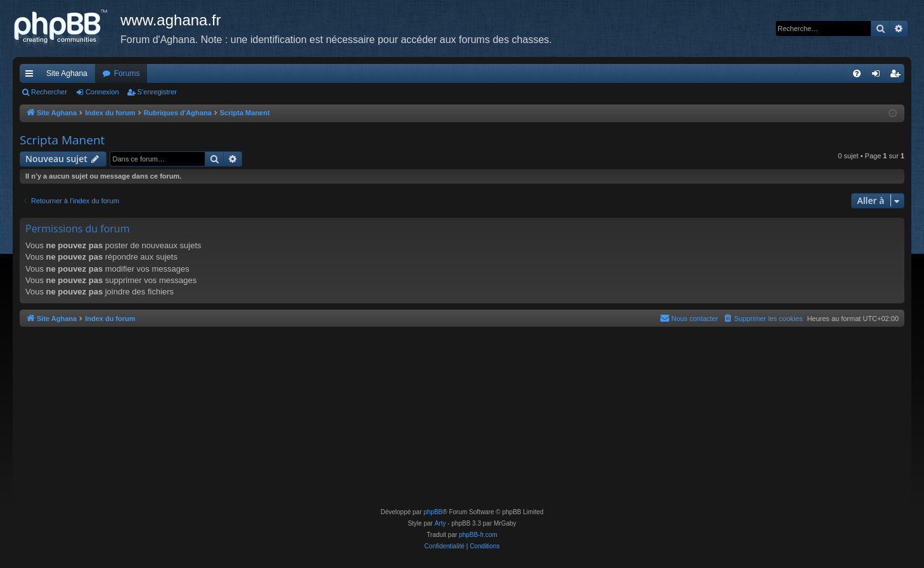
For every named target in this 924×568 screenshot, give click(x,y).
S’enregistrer (157, 92)
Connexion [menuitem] (879, 76)
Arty (440, 523)
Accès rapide (32, 76)
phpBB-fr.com (478, 535)
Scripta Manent (62, 140)
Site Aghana (67, 73)
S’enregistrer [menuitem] (898, 76)
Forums (127, 73)
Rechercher (49, 92)
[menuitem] (857, 73)
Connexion (102, 92)
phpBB (433, 512)
